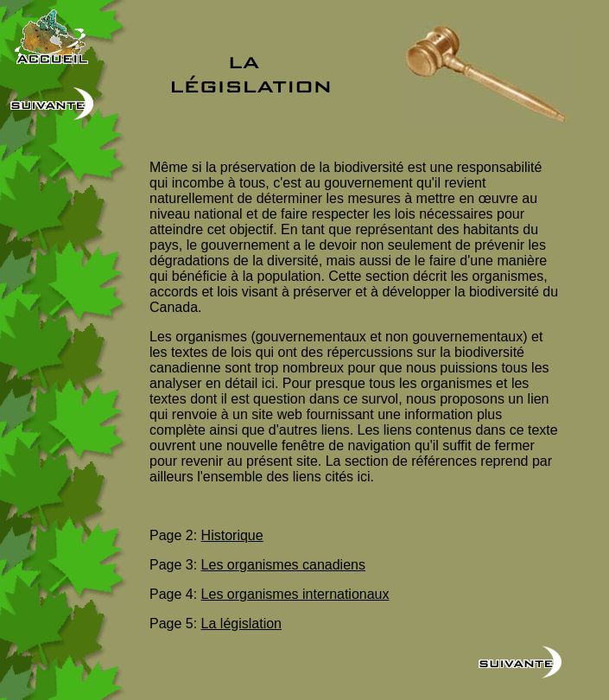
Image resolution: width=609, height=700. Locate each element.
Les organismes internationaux (295, 594)
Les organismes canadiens (283, 565)
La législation (241, 624)
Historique (232, 535)
